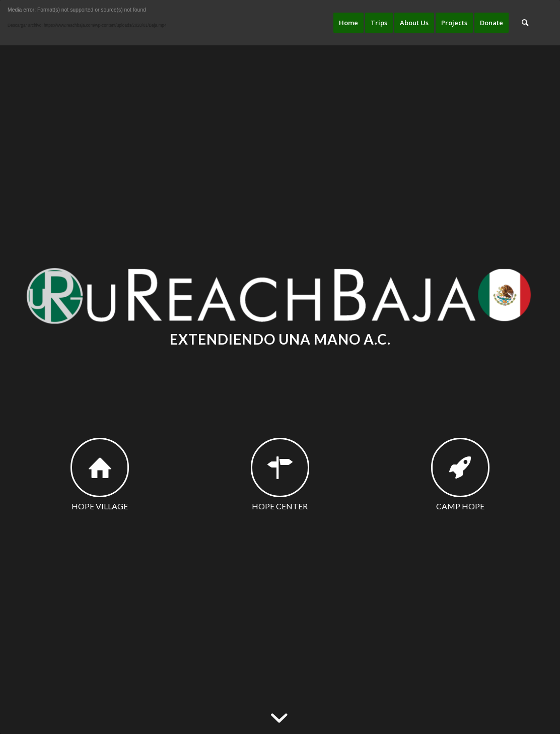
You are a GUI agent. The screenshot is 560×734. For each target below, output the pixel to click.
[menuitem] (348, 23)
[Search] (525, 23)
